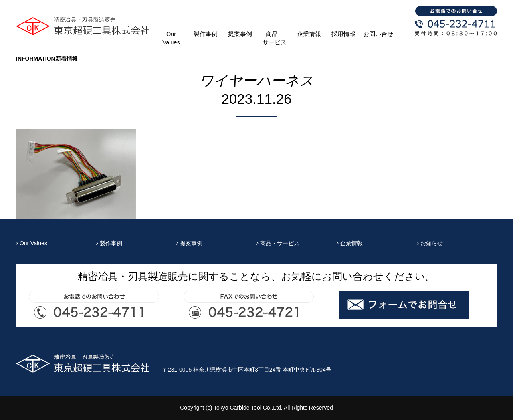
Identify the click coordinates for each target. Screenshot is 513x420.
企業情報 (309, 34)
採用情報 (343, 34)
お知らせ (430, 243)
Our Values (171, 38)
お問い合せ (378, 34)
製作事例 (206, 34)
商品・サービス (275, 38)
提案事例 (240, 34)
